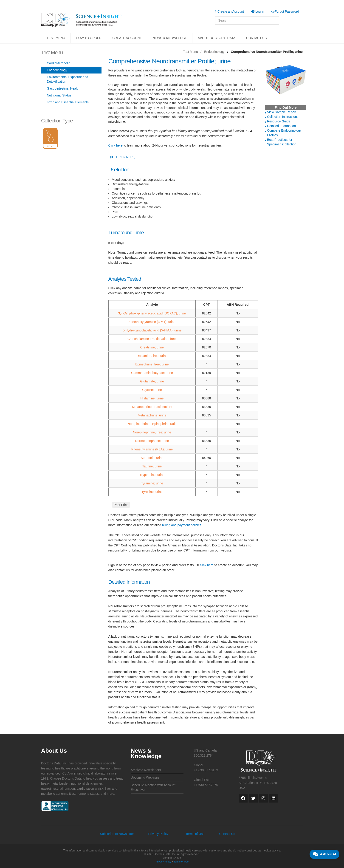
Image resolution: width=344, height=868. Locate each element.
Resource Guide (279, 121)
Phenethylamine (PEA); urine (152, 449)
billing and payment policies (182, 525)
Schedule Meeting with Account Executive (153, 787)
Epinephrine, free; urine (152, 364)
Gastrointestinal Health (63, 88)
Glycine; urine (152, 390)
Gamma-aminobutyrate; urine (152, 373)
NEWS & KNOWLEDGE (170, 38)
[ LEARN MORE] (123, 157)
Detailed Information (281, 126)
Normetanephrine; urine (152, 441)
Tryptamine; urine (152, 475)
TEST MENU (56, 38)
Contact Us (227, 834)
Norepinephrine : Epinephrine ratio (152, 424)
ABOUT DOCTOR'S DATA (216, 38)
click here (207, 565)
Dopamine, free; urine (152, 356)
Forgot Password (285, 11)
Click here (116, 145)
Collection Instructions (283, 117)
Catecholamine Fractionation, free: (152, 339)
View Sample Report (282, 112)
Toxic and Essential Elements (68, 102)
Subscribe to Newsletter (117, 834)
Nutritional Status (59, 95)
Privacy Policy (158, 834)
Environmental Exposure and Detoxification (68, 79)
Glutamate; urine (152, 381)
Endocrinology (214, 52)
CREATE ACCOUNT (127, 38)
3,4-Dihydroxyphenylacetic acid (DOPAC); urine (152, 313)
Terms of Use (195, 834)
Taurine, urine (152, 466)
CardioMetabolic (58, 63)
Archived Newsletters (146, 770)
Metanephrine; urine (152, 415)
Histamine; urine (152, 398)
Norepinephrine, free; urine (152, 432)
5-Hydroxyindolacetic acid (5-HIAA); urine (152, 330)
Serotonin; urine (152, 458)
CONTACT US (257, 38)
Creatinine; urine (152, 347)
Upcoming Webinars (145, 778)
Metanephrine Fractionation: (152, 407)
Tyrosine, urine (152, 492)
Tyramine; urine (152, 483)
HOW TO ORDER (89, 38)
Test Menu (190, 52)
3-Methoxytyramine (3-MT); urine (152, 322)
